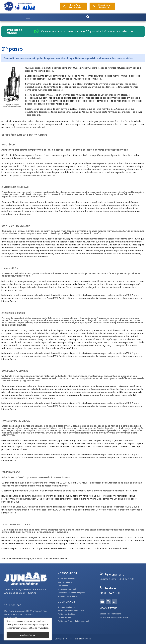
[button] (28, 17)
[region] (28, 629)
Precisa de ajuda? (15, 31)
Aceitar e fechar (28, 635)
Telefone (110, 588)
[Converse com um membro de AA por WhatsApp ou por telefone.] (36, 31)
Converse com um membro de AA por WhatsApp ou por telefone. (87, 31)
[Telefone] (101, 587)
